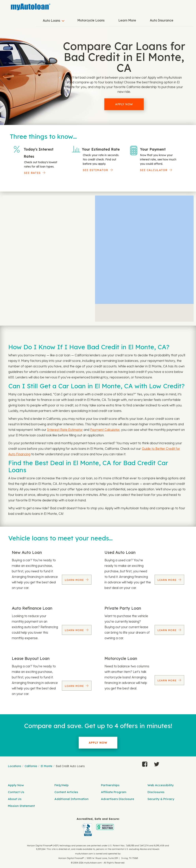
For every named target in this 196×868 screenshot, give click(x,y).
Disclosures (156, 792)
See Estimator (95, 170)
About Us (15, 799)
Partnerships (110, 785)
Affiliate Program (114, 792)
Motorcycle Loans (91, 20)
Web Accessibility (161, 785)
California (31, 766)
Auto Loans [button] (51, 20)
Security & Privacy (161, 799)
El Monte (46, 766)
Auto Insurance (162, 20)
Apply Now (124, 104)
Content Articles (66, 792)
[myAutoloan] (98, 827)
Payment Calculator (105, 430)
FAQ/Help (62, 785)
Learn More (127, 20)
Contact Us (16, 792)
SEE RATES (32, 173)
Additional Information (71, 799)
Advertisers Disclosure (118, 799)
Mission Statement (21, 806)
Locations (14, 766)
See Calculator (154, 170)
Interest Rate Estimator (65, 430)
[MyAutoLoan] (31, 7)
